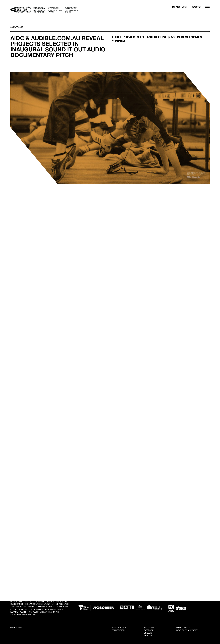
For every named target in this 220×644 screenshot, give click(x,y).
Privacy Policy (119, 628)
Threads (148, 636)
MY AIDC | (180, 7)
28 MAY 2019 (17, 27)
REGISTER (196, 7)
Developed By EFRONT (187, 630)
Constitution (118, 630)
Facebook (149, 630)
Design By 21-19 (184, 628)
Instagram (149, 628)
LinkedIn (148, 633)
